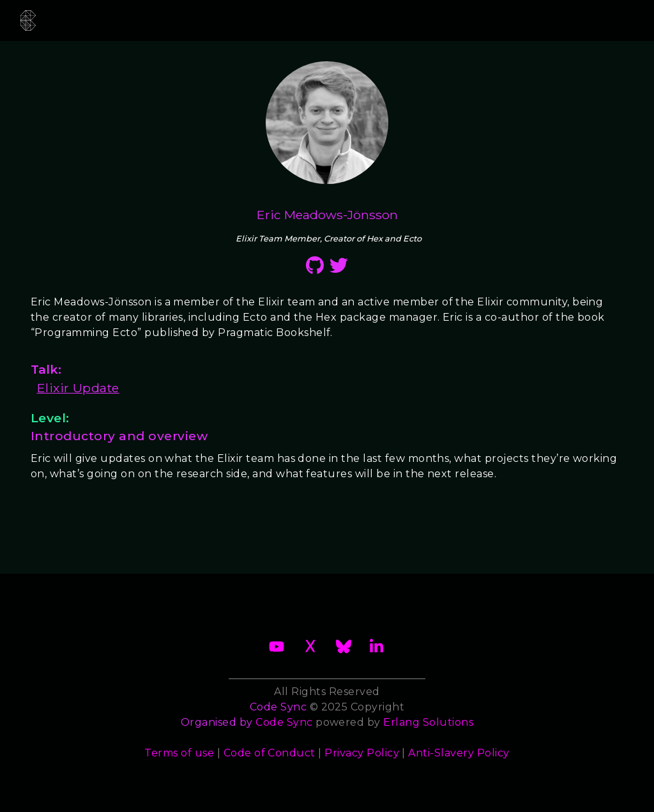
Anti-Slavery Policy (459, 753)
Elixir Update (78, 388)
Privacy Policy (362, 753)
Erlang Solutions (428, 722)
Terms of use (179, 753)
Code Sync (284, 722)
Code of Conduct (270, 753)
